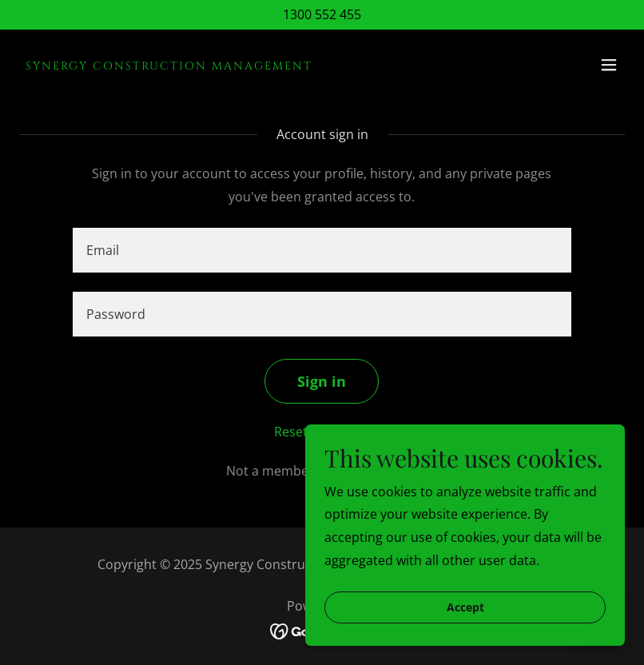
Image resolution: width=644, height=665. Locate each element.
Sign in (322, 381)
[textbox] (322, 250)
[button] (609, 65)
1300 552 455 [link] (322, 14)
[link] (169, 65)
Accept (465, 608)
